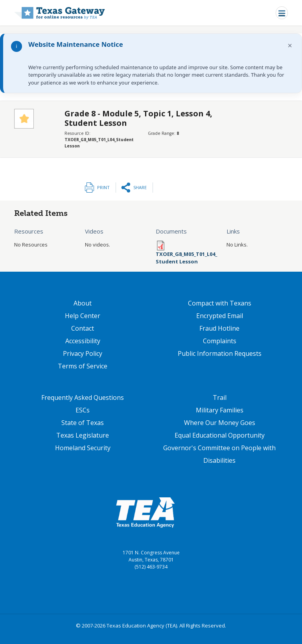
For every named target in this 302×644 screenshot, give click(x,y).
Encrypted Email (220, 316)
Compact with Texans (220, 303)
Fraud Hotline (219, 328)
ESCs (83, 410)
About (83, 303)
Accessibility (83, 341)
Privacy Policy (83, 353)
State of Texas (83, 423)
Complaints (220, 341)
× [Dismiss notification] (290, 45)
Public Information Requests (220, 353)
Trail (220, 397)
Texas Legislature (83, 435)
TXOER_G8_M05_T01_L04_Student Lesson (186, 258)
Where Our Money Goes (220, 423)
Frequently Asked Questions (83, 397)
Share (140, 187)
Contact (83, 328)
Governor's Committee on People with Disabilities (219, 454)
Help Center (83, 316)
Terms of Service (83, 366)
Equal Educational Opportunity (220, 435)
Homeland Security (83, 448)
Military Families (220, 410)
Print (103, 187)
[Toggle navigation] (282, 13)
